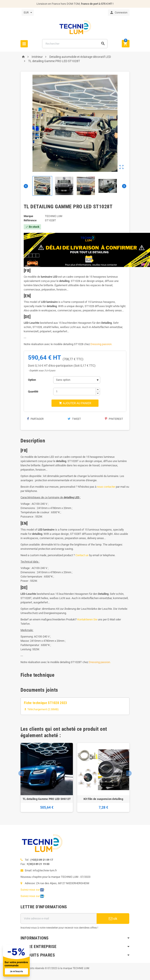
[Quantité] (75, 392)
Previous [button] (21, 773)
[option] (47, 777)
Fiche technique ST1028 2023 (46, 703)
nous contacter (106, 487)
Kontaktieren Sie (87, 619)
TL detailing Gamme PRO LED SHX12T (47, 799)
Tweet (74, 419)
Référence (30, 220)
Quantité (33, 392)
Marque (28, 216)
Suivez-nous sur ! (33, 890)
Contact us (82, 555)
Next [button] (129, 773)
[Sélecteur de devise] (28, 13)
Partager (35, 419)
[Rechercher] (75, 44)
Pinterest (114, 419)
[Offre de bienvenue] (54, 960)
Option (32, 380)
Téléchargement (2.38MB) (41, 709)
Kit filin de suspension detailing (103, 799)
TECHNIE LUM (54, 216)
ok (113, 919)
